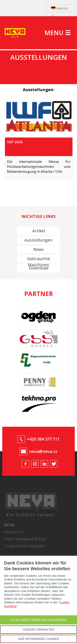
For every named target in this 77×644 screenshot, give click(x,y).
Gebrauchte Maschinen (38, 259)
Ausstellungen (38, 240)
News (39, 249)
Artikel (39, 231)
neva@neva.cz (43, 451)
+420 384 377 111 (43, 439)
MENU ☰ (58, 33)
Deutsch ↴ (60, 9)
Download (38, 268)
